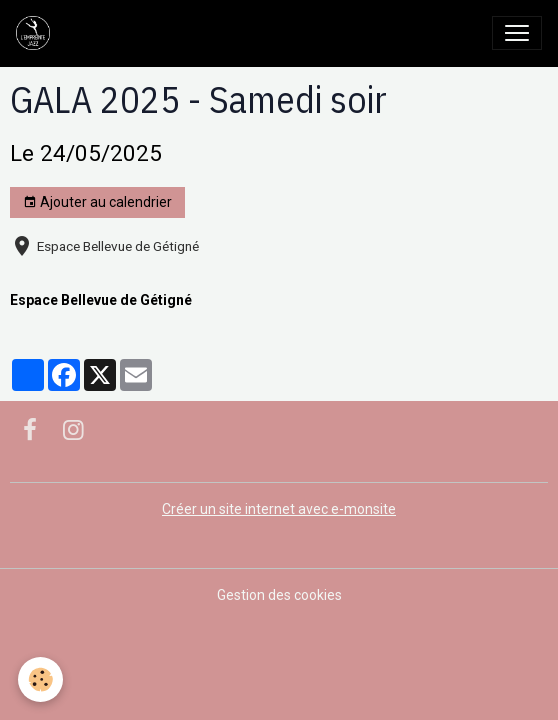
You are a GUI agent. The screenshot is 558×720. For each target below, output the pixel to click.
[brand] (37, 33)
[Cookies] (40, 679)
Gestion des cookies (279, 595)
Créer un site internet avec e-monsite (279, 509)
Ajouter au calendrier (97, 203)
